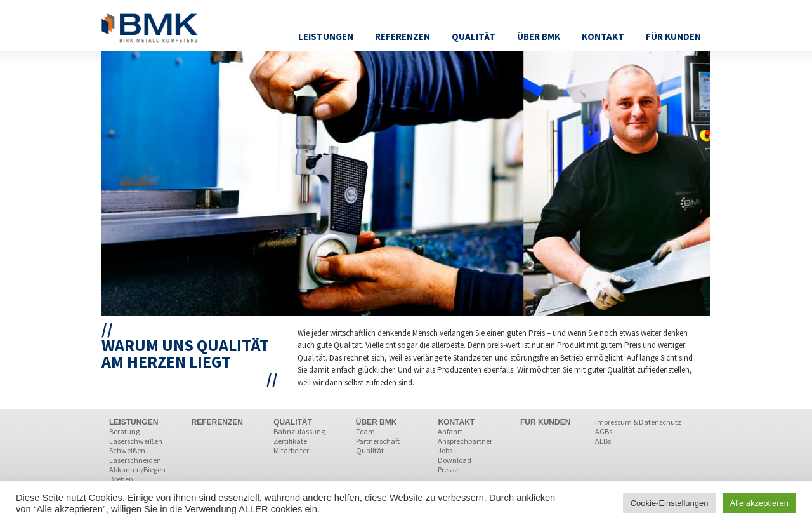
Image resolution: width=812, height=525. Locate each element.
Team (365, 431)
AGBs (604, 431)
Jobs (445, 450)
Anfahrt (450, 431)
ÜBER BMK (377, 422)
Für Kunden (673, 37)
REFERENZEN (217, 422)
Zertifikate (290, 441)
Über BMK (539, 37)
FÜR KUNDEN (545, 422)
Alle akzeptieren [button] (760, 503)
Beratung (124, 431)
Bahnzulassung (299, 431)
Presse (448, 469)
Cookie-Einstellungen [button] (670, 503)
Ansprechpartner (465, 441)
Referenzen (403, 37)
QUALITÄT (293, 422)
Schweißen (127, 450)
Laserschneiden (135, 460)
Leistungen (326, 37)
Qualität (474, 37)
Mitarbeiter (291, 450)
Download (455, 460)
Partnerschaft (378, 441)
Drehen (121, 479)
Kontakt (603, 37)
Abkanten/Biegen (137, 469)
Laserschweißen (136, 441)
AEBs (603, 441)
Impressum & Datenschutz (638, 422)
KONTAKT (456, 422)
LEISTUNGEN (134, 422)
